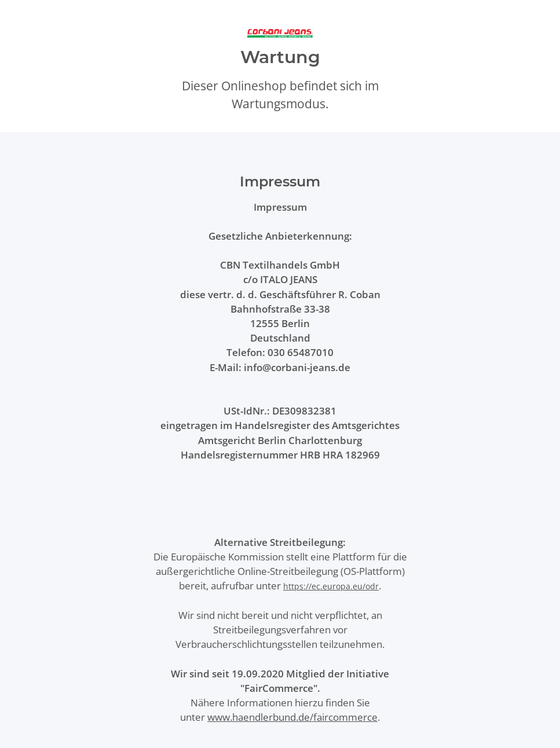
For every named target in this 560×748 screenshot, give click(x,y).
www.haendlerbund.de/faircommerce (292, 717)
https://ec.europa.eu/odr (331, 586)
